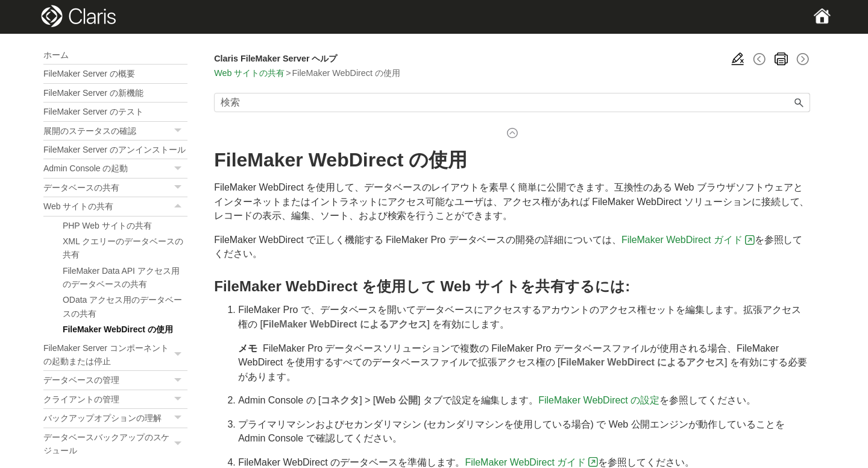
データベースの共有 (115, 188)
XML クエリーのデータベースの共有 (123, 248)
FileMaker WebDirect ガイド (682, 240)
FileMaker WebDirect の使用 (118, 329)
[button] (179, 131)
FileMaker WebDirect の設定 (599, 400)
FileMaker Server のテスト (93, 112)
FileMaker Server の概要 (89, 74)
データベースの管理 (115, 380)
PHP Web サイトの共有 (107, 226)
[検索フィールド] (512, 103)
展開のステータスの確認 (115, 131)
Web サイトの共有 (115, 206)
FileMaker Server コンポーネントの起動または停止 (115, 355)
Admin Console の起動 (115, 169)
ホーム (56, 55)
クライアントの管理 (115, 400)
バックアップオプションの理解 (115, 418)
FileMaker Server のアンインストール (115, 150)
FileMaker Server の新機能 (93, 93)
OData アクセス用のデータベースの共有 (122, 306)
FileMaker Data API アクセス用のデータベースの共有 (121, 277)
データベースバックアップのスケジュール (115, 444)
